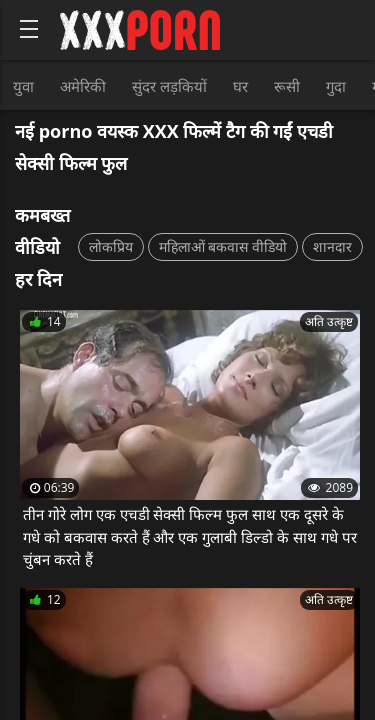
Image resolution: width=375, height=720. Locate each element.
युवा (23, 86)
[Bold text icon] (29, 29)
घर (240, 86)
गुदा (336, 86)
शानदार (332, 246)
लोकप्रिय (111, 246)
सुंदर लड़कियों (169, 86)
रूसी (287, 86)
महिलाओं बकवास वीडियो (223, 246)
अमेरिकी (83, 86)
